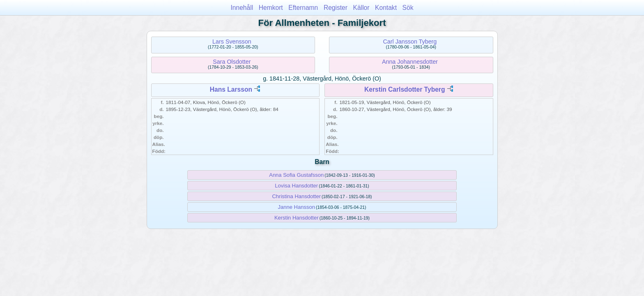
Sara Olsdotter (232, 62)
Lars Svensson (232, 42)
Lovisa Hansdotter (296, 186)
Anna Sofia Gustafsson (296, 175)
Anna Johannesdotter (410, 62)
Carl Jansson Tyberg (410, 42)
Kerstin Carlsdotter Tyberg (405, 89)
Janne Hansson (297, 207)
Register (336, 8)
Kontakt (386, 8)
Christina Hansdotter (296, 196)
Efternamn (303, 8)
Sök (408, 8)
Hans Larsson (231, 89)
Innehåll (242, 8)
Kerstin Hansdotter (297, 218)
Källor (361, 8)
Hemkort (271, 8)
